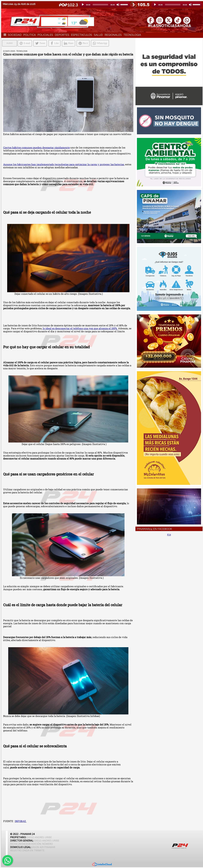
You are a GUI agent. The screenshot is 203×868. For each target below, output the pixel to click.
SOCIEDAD (15, 35)
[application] (105, 5)
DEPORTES (62, 35)
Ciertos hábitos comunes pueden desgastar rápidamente (36, 148)
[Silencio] (118, 5)
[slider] (100, 5)
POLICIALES (45, 35)
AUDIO (10, 43)
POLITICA (30, 35)
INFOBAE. (21, 821)
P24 (169, 535)
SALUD (98, 35)
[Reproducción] (83, 5)
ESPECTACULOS (82, 35)
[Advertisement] (169, 565)
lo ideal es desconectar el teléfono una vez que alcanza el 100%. (80, 328)
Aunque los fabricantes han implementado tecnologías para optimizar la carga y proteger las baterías (64, 164)
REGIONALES (113, 35)
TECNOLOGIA (132, 35)
